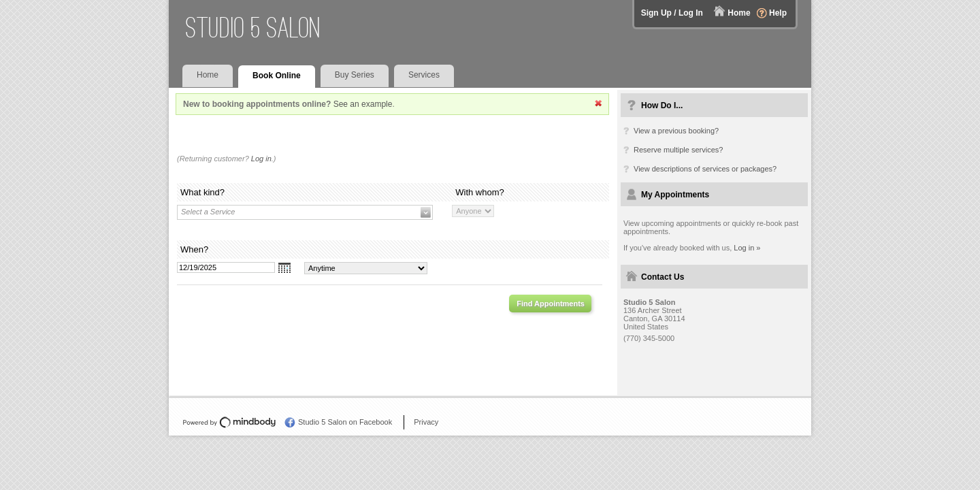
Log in (261, 159)
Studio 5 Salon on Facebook (345, 422)
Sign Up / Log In (672, 13)
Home (739, 13)
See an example (363, 104)
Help (778, 13)
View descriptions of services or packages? (705, 169)
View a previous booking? (676, 131)
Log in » (747, 248)
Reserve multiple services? (678, 150)
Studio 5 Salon (253, 28)
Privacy (426, 422)
